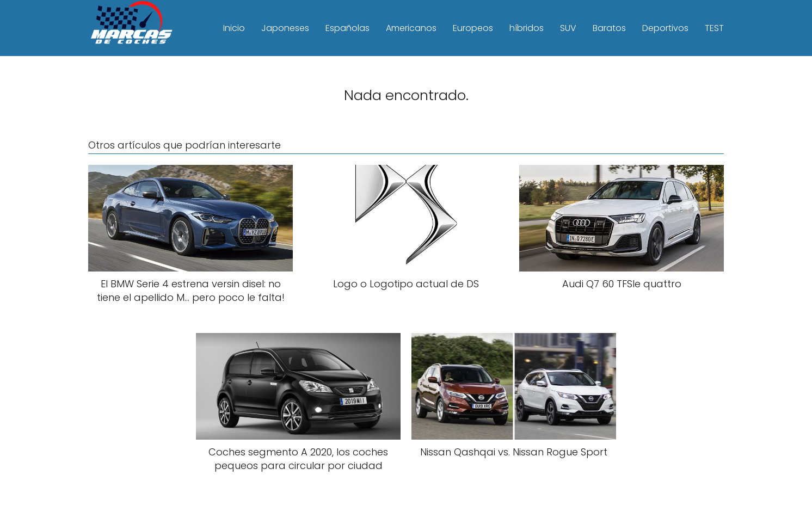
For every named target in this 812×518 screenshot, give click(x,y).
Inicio (234, 28)
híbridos (527, 28)
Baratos (609, 28)
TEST (714, 28)
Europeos (473, 28)
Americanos (411, 28)
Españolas (347, 28)
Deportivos (665, 28)
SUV (568, 28)
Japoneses (285, 28)
